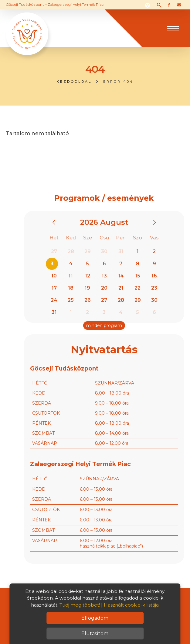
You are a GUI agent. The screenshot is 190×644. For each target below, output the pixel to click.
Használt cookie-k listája (131, 605)
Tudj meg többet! (80, 605)
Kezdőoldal (74, 82)
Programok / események (104, 198)
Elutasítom (95, 634)
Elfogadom (95, 618)
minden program (104, 325)
